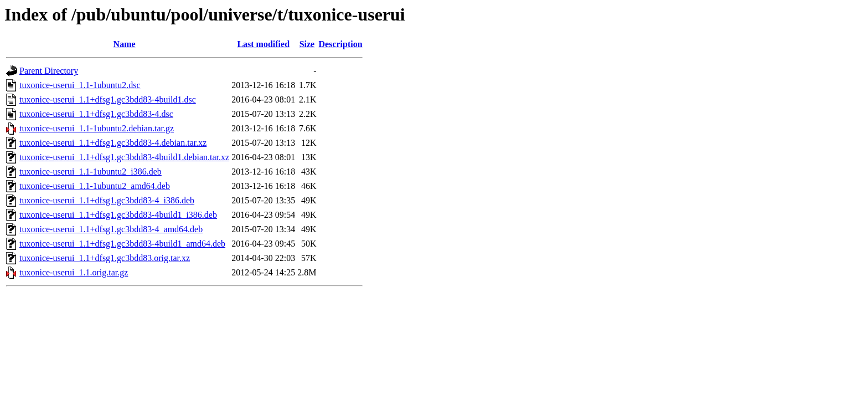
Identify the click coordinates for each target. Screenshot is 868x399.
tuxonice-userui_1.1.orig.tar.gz (74, 272)
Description (341, 44)
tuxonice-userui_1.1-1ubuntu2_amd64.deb (95, 186)
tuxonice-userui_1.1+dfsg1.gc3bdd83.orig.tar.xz (105, 258)
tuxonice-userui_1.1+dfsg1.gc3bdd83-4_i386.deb (107, 200)
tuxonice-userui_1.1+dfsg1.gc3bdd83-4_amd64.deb (111, 229)
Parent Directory (49, 71)
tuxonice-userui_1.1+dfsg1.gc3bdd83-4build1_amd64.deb (122, 244)
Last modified (263, 44)
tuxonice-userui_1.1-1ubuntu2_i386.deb (91, 172)
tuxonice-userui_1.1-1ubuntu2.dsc (80, 85)
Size (307, 44)
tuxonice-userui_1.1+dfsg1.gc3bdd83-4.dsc (96, 114)
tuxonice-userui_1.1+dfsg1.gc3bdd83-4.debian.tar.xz (113, 143)
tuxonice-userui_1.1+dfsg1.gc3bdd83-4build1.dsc (108, 99)
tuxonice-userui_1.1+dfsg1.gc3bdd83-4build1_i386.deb (118, 215)
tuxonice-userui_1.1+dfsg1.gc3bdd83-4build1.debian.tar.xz (124, 157)
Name (125, 44)
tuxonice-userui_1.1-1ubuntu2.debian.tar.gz (97, 128)
